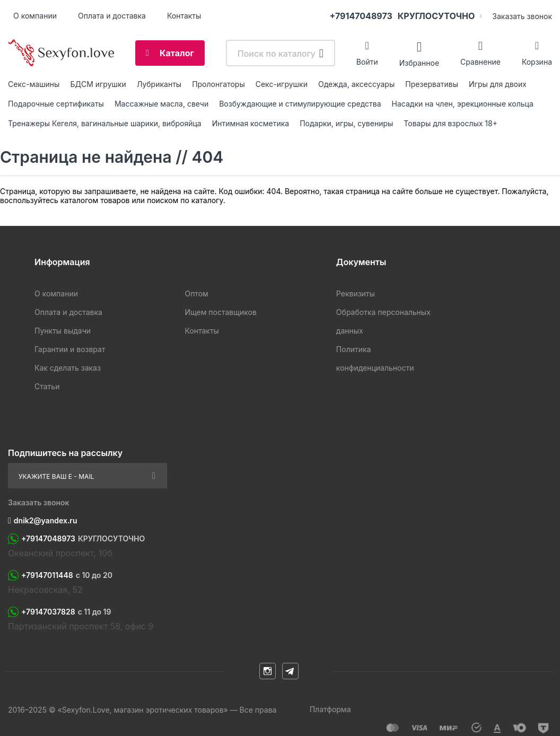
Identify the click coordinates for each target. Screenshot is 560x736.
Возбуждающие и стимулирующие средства (300, 104)
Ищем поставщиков (220, 312)
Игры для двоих (498, 84)
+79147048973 (402, 16)
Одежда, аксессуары (356, 84)
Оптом (196, 293)
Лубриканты (159, 84)
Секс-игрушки (282, 84)
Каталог (177, 53)
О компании (35, 16)
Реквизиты (356, 293)
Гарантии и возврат (70, 349)
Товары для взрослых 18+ (450, 123)
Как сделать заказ (68, 368)
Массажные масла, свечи (161, 104)
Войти (367, 62)
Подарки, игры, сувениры (346, 123)
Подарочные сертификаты (56, 104)
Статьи (47, 386)
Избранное (419, 62)
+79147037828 (66, 612)
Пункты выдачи (63, 331)
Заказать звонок (522, 16)
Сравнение (480, 62)
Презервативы (432, 84)
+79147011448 (67, 575)
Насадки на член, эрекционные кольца (463, 104)
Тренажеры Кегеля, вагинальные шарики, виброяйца (105, 123)
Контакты (184, 16)
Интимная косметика (251, 123)
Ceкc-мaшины (34, 84)
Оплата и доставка (112, 16)
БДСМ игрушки (98, 84)
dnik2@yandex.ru (46, 520)
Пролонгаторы (218, 84)
